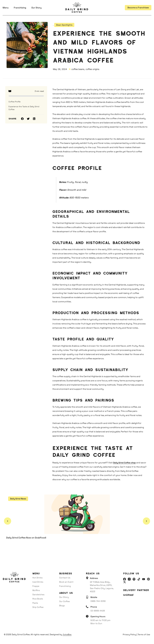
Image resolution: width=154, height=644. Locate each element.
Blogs (62, 606)
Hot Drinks (38, 578)
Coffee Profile (15, 102)
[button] (22, 119)
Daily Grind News (19, 499)
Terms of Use (144, 634)
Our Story (36, 8)
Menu (6, 8)
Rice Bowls (38, 599)
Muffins (36, 590)
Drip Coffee (38, 607)
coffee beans (78, 69)
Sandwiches (39, 594)
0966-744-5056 (98, 601)
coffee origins (92, 69)
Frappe (36, 586)
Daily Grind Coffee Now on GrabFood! (27, 538)
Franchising (20, 8)
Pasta (35, 603)
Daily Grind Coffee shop (125, 463)
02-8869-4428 (98, 611)
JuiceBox (67, 634)
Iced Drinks (38, 582)
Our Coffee (65, 601)
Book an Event (66, 582)
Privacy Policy (129, 634)
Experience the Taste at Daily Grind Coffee (24, 108)
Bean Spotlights (64, 25)
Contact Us (65, 578)
